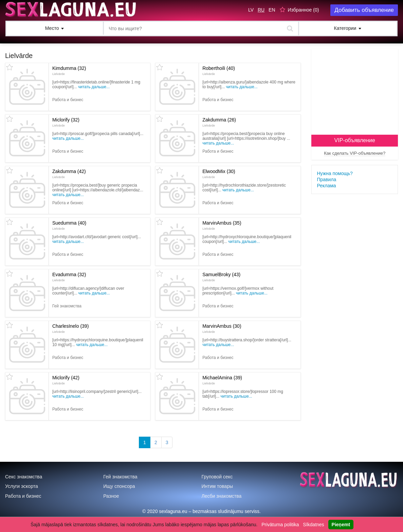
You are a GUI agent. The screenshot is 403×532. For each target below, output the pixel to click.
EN (272, 10)
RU (261, 10)
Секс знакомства (24, 477)
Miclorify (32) (66, 122)
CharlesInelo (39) (70, 328)
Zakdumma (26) (219, 122)
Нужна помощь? (335, 173)
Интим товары (217, 486)
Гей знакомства (120, 477)
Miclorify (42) (66, 380)
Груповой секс (217, 477)
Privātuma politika (280, 525)
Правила (326, 179)
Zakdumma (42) (69, 174)
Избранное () (303, 10)
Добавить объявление (364, 10)
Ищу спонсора (119, 486)
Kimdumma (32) (69, 71)
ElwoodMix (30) (219, 174)
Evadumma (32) (69, 277)
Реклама (326, 186)
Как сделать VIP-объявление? (355, 153)
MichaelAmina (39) (222, 380)
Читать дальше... (94, 87)
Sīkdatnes (313, 525)
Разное (111, 496)
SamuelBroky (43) (221, 277)
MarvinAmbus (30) (222, 328)
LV (251, 10)
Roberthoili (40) (219, 71)
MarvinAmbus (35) (222, 225)
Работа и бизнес (23, 496)
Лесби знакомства (222, 496)
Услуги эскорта (22, 486)
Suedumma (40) (69, 225)
